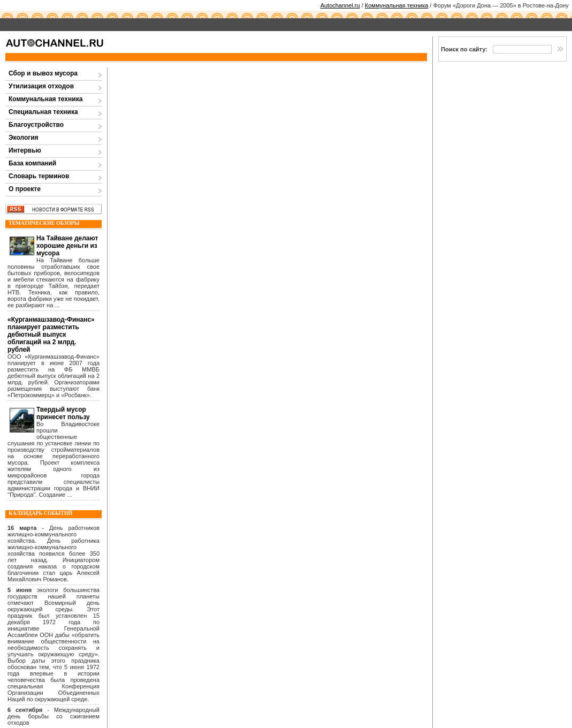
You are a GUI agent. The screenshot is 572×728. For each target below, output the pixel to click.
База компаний (32, 163)
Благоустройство (36, 125)
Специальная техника (43, 112)
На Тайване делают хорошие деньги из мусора (67, 246)
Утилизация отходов (41, 86)
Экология (24, 138)
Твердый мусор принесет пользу (63, 413)
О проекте (25, 189)
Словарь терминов (39, 176)
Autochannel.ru (340, 5)
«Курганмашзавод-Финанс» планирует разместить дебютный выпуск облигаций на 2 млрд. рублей (51, 335)
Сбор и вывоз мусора (43, 73)
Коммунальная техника (397, 5)
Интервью (25, 150)
